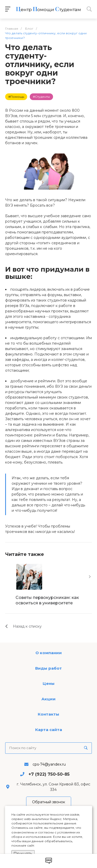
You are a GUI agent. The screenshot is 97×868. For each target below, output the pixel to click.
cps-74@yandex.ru (49, 764)
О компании (49, 653)
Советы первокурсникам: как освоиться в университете (47, 600)
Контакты (48, 714)
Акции (48, 699)
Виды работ (48, 668)
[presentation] (90, 577)
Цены (49, 683)
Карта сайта (49, 730)
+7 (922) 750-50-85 (49, 774)
